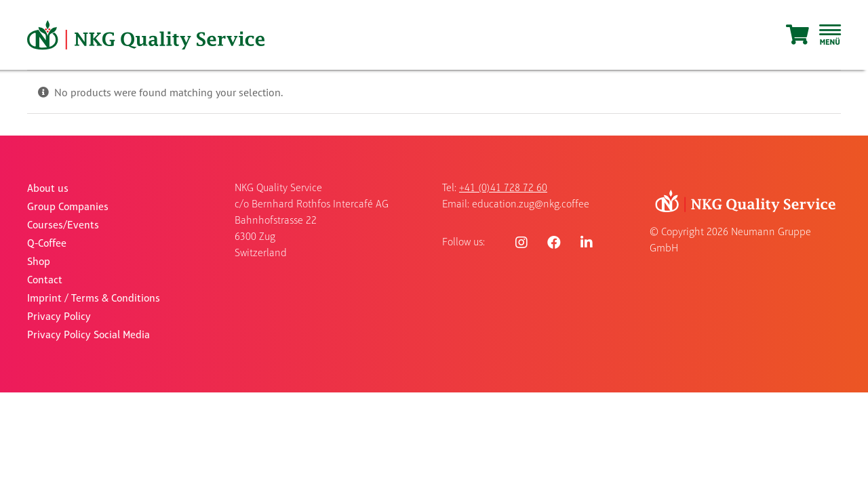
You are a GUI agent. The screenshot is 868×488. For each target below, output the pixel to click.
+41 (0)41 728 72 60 (503, 188)
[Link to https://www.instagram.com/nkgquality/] (521, 243)
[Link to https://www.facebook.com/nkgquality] (554, 243)
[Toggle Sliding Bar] (830, 35)
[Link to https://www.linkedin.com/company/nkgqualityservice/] (587, 243)
